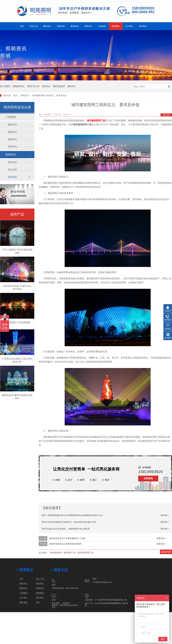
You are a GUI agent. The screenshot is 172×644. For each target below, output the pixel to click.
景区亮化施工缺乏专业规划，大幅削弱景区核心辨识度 (66, 529)
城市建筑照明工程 (96, 120)
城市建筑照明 (56, 553)
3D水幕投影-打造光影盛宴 (17, 322)
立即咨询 (148, 478)
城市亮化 (46, 86)
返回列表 (166, 115)
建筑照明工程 (70, 553)
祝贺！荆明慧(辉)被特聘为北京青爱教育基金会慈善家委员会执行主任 (72, 515)
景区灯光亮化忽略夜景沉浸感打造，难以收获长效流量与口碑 (69, 522)
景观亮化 (88, 26)
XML (38, 603)
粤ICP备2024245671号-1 (65, 606)
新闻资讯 (25, 95)
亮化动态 (12, 177)
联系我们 (143, 26)
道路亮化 (61, 26)
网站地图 (23, 603)
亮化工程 (34, 26)
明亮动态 (12, 162)
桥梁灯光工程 (33, 86)
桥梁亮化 (75, 26)
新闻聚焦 (116, 26)
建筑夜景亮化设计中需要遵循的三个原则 (67, 538)
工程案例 (102, 26)
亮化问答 (12, 170)
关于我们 (129, 26)
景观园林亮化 (19, 86)
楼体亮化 (47, 26)
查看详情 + (161, 538)
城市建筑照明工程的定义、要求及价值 (49, 95)
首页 (22, 26)
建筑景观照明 (59, 86)
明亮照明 (48, 115)
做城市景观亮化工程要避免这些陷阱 (65, 544)
